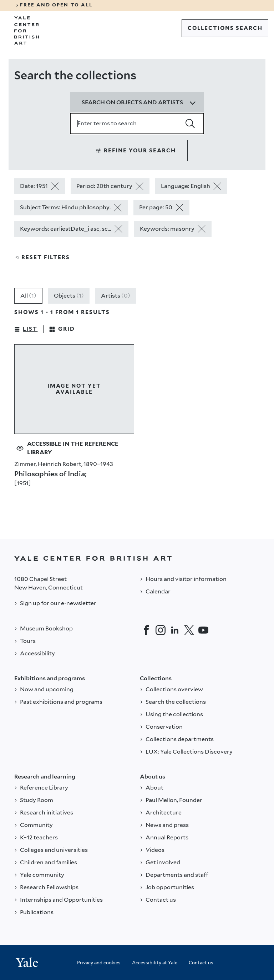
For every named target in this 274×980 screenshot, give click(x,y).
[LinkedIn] (175, 630)
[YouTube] (203, 630)
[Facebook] (146, 630)
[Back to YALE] (137, 558)
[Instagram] (161, 630)
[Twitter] (189, 630)
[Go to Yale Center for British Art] (27, 31)
